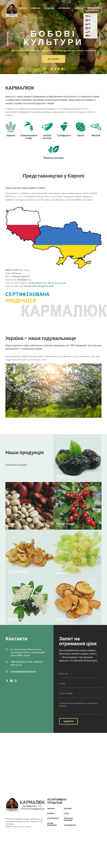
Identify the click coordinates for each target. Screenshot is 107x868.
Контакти (79, 8)
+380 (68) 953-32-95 (21, 662)
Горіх (66, 814)
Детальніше (53, 59)
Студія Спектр (25, 827)
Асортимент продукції (16, 465)
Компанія (36, 8)
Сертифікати (64, 8)
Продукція (49, 8)
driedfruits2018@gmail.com (39, 286)
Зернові (51, 809)
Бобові (51, 814)
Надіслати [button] (68, 721)
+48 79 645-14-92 (57, 283)
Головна (23, 8)
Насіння (68, 809)
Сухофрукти (53, 818)
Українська (92, 10)
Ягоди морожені (52, 824)
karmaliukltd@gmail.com (23, 671)
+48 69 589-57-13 (37, 283)
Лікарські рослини (68, 819)
